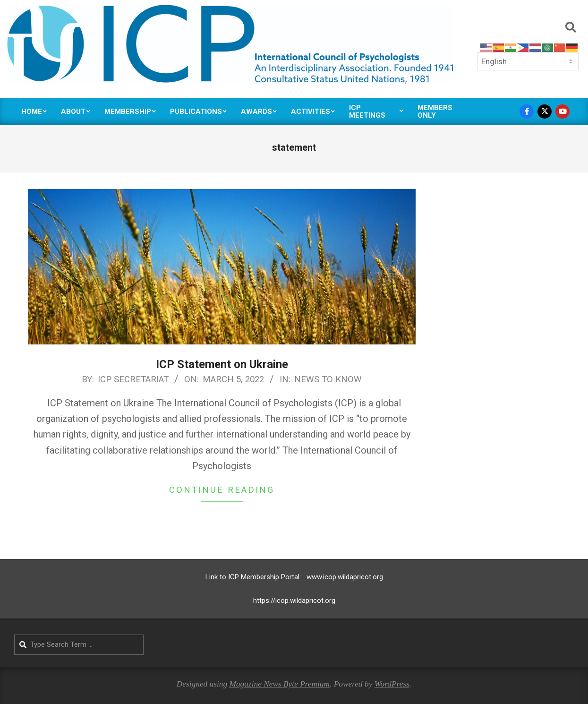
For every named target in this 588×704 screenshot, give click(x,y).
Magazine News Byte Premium (279, 684)
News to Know (328, 379)
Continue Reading (222, 490)
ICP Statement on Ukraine (222, 364)
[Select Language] (528, 61)
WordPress (392, 684)
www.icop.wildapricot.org (345, 577)
